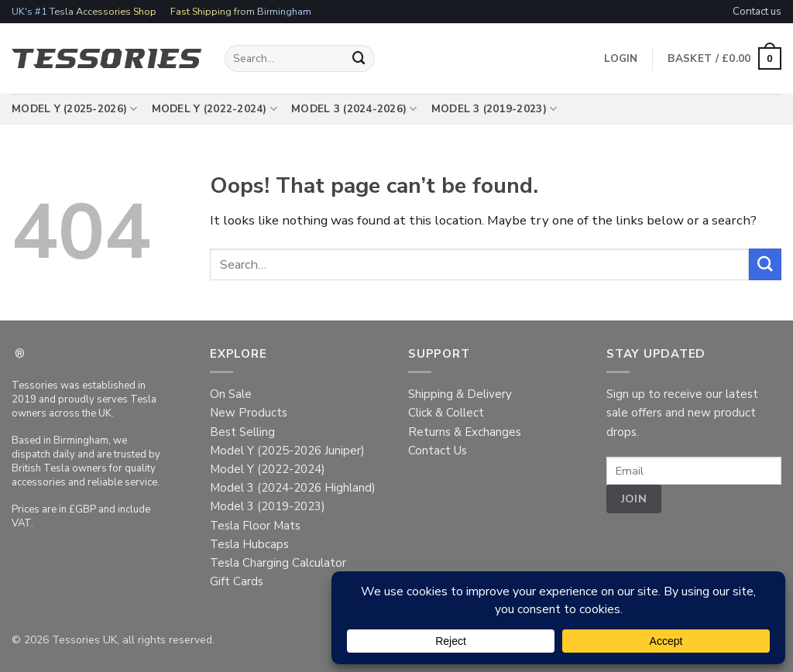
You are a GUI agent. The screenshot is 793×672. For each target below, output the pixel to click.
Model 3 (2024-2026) (354, 109)
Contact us (757, 11)
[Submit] (359, 58)
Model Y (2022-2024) (215, 109)
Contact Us (438, 451)
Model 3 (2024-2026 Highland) (293, 488)
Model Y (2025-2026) (75, 109)
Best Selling (242, 432)
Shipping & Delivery (460, 394)
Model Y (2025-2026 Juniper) (287, 451)
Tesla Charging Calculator (278, 563)
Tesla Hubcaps (249, 544)
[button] (724, 59)
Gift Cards (237, 581)
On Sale (231, 394)
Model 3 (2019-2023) (494, 109)
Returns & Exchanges (465, 432)
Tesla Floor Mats (255, 526)
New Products (249, 413)
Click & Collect (446, 413)
